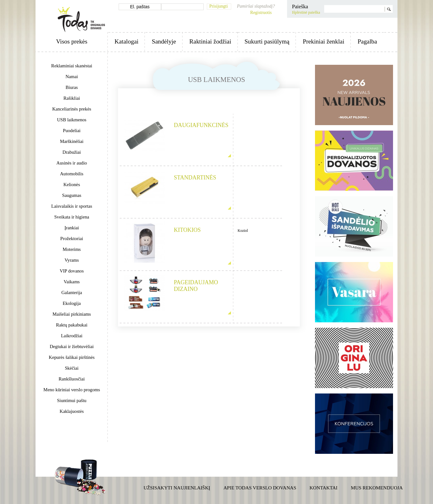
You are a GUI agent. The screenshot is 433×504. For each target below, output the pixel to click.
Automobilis (72, 174)
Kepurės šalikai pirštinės (72, 357)
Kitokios (187, 230)
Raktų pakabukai (72, 325)
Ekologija (72, 303)
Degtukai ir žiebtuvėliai (72, 346)
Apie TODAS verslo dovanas (260, 488)
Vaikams (72, 282)
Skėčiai (72, 368)
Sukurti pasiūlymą (267, 41)
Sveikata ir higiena (72, 217)
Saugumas (72, 195)
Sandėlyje (164, 41)
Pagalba (367, 41)
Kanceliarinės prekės (72, 109)
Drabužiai (72, 152)
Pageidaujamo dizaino (196, 286)
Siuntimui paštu (72, 400)
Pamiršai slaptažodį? (256, 6)
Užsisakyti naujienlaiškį (177, 488)
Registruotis (261, 13)
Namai (72, 77)
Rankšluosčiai (72, 379)
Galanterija (72, 292)
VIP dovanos (72, 271)
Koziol (243, 231)
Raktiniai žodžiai (210, 41)
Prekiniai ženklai (323, 41)
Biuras (72, 87)
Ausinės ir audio (72, 163)
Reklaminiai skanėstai (72, 66)
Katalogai (126, 41)
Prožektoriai (72, 239)
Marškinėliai (72, 141)
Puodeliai (72, 131)
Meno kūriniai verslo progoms (72, 390)
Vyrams (72, 260)
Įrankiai (72, 228)
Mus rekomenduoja (377, 488)
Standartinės (195, 178)
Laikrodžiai (72, 336)
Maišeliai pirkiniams (72, 314)
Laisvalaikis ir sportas (72, 206)
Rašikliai (72, 98)
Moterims (72, 249)
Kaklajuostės (72, 411)
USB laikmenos (72, 120)
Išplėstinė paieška (306, 12)
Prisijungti (219, 6)
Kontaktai (324, 488)
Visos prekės (72, 41)
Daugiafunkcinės (200, 125)
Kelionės (72, 185)
